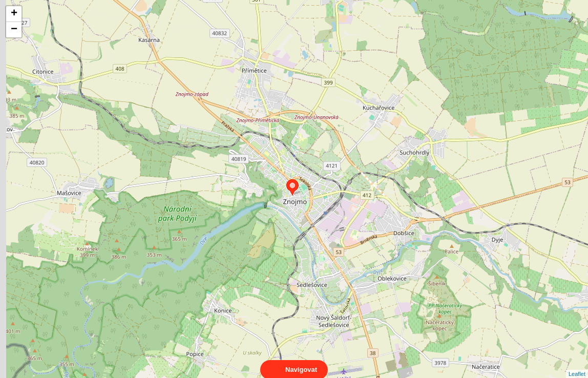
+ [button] (14, 14)
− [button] (14, 30)
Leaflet (577, 365)
